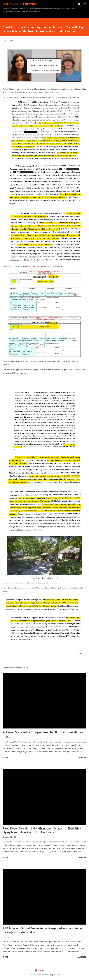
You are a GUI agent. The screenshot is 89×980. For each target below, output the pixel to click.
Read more (81, 757)
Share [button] (81, 653)
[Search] (79, 4)
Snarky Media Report (20, 4)
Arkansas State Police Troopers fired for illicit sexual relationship (44, 732)
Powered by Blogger (45, 970)
